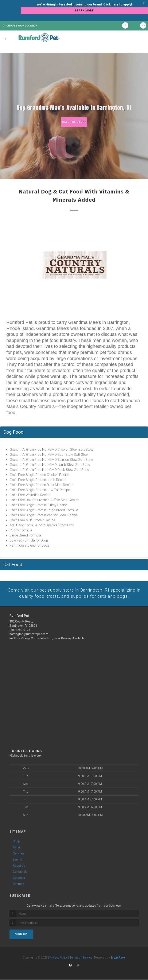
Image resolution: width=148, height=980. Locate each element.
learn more (84, 11)
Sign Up (21, 935)
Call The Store (74, 122)
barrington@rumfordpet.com (29, 634)
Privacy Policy (59, 958)
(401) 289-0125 (20, 630)
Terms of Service (81, 958)
